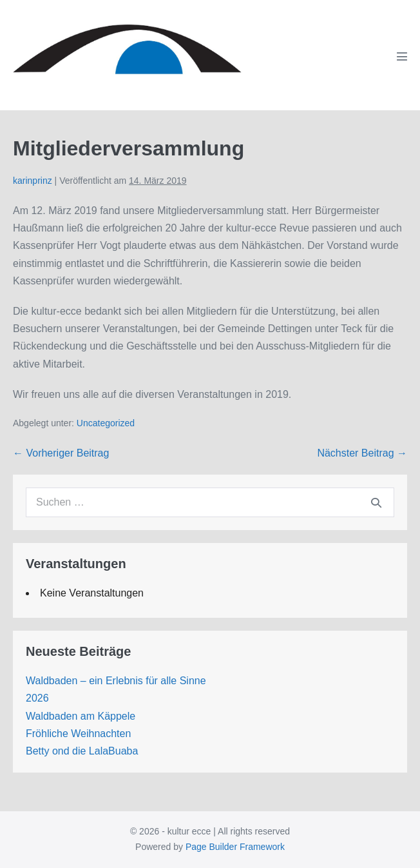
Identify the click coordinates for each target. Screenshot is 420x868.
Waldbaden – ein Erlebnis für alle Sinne (116, 681)
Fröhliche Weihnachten (78, 734)
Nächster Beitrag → (362, 453)
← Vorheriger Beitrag (61, 453)
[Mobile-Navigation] (402, 56)
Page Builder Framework (235, 847)
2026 (37, 698)
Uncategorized (106, 423)
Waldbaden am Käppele (81, 716)
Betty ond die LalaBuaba (82, 751)
